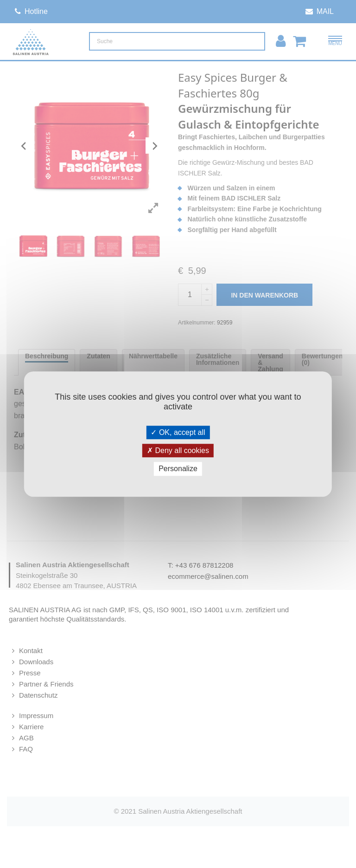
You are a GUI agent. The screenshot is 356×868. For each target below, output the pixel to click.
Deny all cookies (178, 450)
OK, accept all (178, 432)
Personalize (178, 469)
